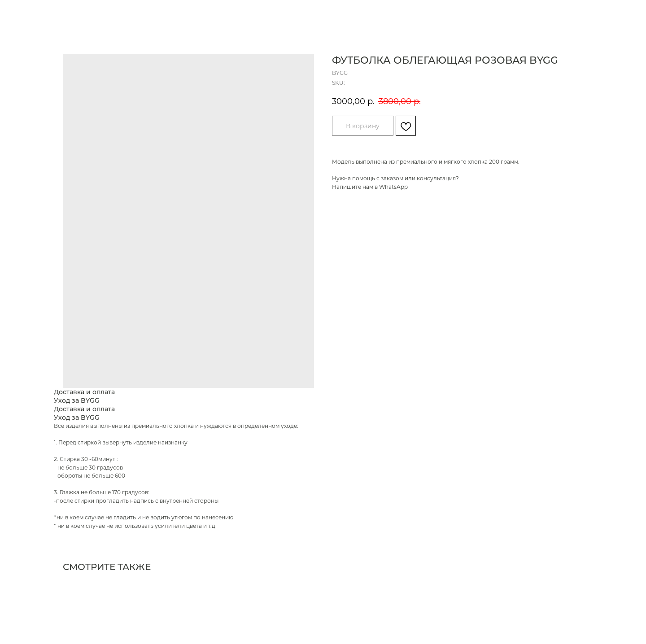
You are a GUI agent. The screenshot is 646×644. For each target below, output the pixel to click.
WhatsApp (393, 187)
